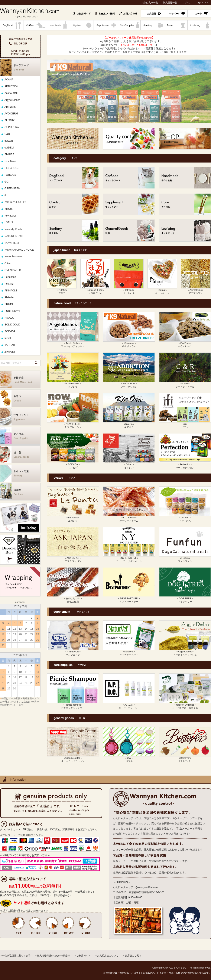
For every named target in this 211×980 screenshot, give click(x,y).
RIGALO (9, 318)
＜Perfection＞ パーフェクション (185, 465)
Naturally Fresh (13, 229)
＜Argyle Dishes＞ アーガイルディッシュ (73, 343)
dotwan (9, 141)
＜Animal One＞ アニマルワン (196, 290)
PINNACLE (11, 291)
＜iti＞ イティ (185, 424)
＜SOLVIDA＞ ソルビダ (73, 465)
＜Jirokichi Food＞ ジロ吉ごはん (95, 290)
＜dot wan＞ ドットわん (129, 290)
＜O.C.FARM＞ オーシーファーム (129, 518)
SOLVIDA (10, 331)
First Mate (10, 161)
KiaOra (8, 209)
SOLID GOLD (12, 325)
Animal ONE (12, 93)
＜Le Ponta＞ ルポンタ (73, 518)
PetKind (9, 284)
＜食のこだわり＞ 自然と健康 (73, 599)
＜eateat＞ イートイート (162, 290)
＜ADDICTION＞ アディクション (129, 384)
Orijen (8, 263)
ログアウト (203, 3)
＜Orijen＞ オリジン (129, 465)
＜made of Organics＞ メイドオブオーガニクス (185, 705)
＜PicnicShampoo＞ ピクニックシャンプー (73, 705)
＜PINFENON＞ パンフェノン (73, 652)
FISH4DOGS (12, 168)
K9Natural (10, 216)
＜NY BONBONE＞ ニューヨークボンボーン (129, 558)
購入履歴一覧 (170, 3)
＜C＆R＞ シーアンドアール (185, 384)
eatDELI (9, 148)
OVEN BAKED (13, 270)
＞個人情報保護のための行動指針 (52, 956)
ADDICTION (12, 86)
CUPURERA (12, 127)
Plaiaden (9, 297)
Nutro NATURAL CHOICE (19, 250)
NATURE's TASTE (15, 236)
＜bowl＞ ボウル (129, 758)
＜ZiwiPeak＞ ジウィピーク (185, 343)
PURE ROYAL (13, 311)
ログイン (187, 3)
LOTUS (9, 223)
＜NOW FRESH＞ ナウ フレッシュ (73, 424)
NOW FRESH (12, 243)
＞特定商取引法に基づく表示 (15, 956)
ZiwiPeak (10, 352)
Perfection (10, 277)
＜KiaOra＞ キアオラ (129, 424)
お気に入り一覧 (150, 3)
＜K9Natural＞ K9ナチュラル (129, 343)
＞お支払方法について (107, 956)
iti (5, 195)
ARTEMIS (10, 107)
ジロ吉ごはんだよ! (15, 202)
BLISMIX (9, 120)
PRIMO (9, 304)
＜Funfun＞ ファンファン (185, 558)
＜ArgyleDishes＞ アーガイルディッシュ (185, 652)
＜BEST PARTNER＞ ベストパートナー (129, 599)
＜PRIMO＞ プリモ (62, 290)
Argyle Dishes (12, 100)
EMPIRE (9, 154)
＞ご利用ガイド (82, 956)
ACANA (9, 80)
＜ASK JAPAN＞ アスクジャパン (73, 558)
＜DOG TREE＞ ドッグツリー (185, 599)
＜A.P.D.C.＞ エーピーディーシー (129, 705)
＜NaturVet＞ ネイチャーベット (129, 652)
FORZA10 (10, 175)
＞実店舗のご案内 (132, 956)
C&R (7, 134)
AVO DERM (11, 114)
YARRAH (10, 345)
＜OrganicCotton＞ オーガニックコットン (73, 758)
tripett (8, 338)
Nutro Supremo (13, 257)
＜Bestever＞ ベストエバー (185, 758)
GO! (7, 182)
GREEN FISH (12, 188)
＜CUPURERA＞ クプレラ (73, 384)
